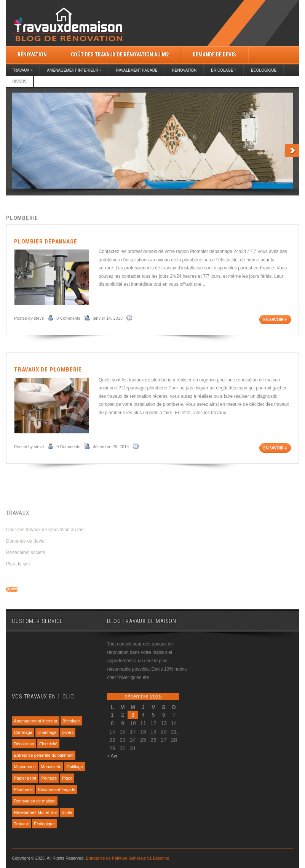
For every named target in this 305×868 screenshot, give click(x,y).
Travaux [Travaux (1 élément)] (21, 824)
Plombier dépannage (46, 242)
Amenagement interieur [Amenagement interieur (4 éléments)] (35, 721)
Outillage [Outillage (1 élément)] (74, 767)
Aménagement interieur (74, 70)
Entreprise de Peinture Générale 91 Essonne (127, 858)
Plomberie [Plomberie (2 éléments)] (23, 790)
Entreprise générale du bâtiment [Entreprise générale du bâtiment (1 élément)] (44, 755)
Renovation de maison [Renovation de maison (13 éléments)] (34, 801)
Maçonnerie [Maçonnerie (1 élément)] (25, 767)
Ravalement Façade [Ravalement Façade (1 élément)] (56, 790)
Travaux (22, 70)
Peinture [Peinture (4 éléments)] (49, 778)
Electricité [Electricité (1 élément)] (48, 744)
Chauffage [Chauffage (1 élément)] (47, 732)
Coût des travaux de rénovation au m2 (120, 54)
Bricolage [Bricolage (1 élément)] (71, 721)
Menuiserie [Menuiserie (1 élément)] (51, 767)
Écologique (264, 70)
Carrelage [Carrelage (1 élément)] (23, 732)
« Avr (112, 756)
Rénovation (32, 54)
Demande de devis (214, 54)
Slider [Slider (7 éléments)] (67, 812)
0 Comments (68, 318)
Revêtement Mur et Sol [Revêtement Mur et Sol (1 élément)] (35, 812)
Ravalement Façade (137, 70)
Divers (19, 81)
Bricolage (224, 70)
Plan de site (18, 564)
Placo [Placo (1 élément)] (67, 778)
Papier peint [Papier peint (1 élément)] (25, 778)
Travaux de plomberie (48, 370)
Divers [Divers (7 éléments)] (68, 732)
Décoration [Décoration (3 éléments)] (24, 744)
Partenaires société (26, 553)
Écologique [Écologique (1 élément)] (44, 824)
